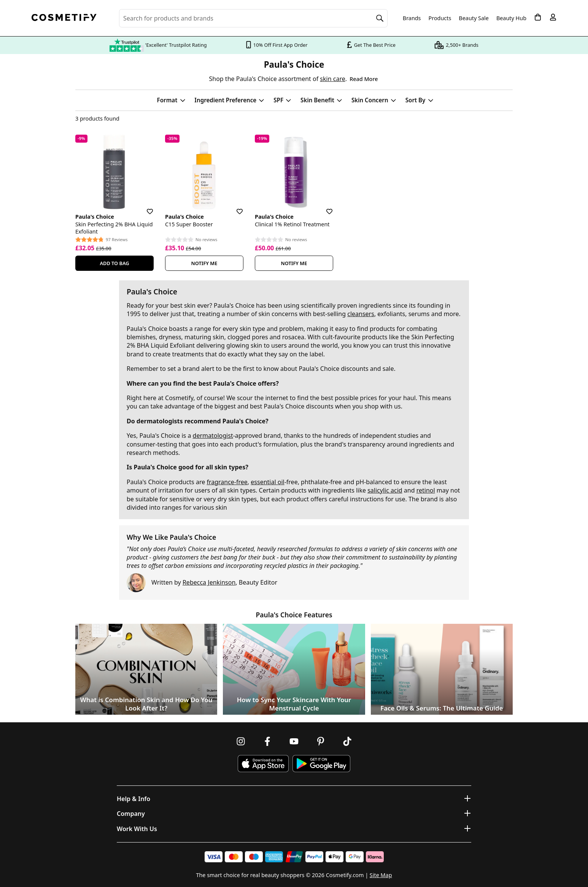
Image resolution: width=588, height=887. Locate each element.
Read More (364, 79)
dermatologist (213, 436)
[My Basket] (538, 17)
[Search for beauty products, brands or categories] (253, 18)
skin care (332, 79)
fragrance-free (227, 482)
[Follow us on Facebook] (267, 741)
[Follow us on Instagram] (241, 741)
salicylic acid (385, 490)
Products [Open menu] (440, 18)
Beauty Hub (511, 18)
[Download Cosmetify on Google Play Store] (321, 764)
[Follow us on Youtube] (294, 741)
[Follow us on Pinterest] (321, 741)
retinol (426, 490)
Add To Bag (114, 263)
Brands (412, 18)
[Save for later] (145, 207)
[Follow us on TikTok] (347, 741)
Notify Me (204, 263)
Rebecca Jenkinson (209, 582)
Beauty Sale (474, 18)
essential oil (267, 482)
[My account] (553, 17)
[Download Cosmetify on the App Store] (263, 764)
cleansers (361, 314)
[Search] (380, 18)
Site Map (381, 875)
